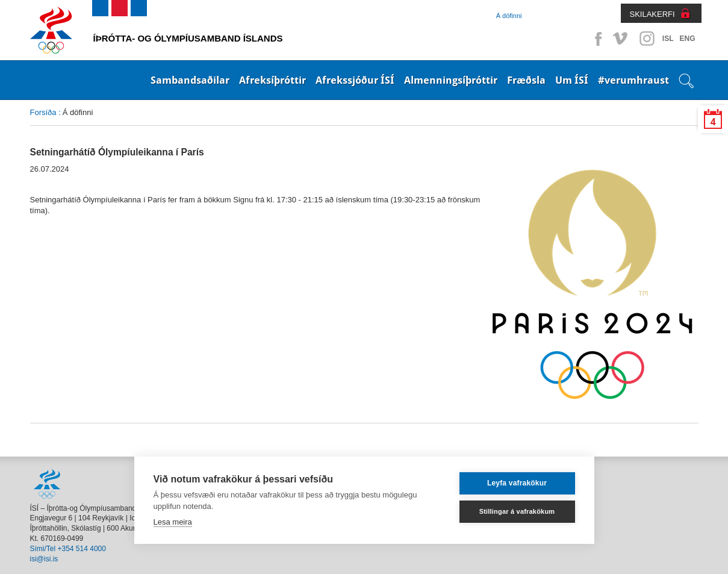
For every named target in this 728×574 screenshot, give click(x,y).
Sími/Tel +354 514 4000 (68, 549)
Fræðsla (526, 80)
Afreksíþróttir (272, 80)
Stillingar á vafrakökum (517, 511)
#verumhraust (633, 80)
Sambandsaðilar (190, 80)
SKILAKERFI (652, 14)
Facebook (596, 39)
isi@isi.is (44, 559)
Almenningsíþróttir (451, 80)
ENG (687, 39)
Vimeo (621, 39)
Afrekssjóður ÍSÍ (355, 80)
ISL (668, 39)
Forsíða (43, 112)
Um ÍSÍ (572, 80)
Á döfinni (509, 16)
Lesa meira (173, 522)
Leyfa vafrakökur (517, 483)
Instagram (647, 39)
